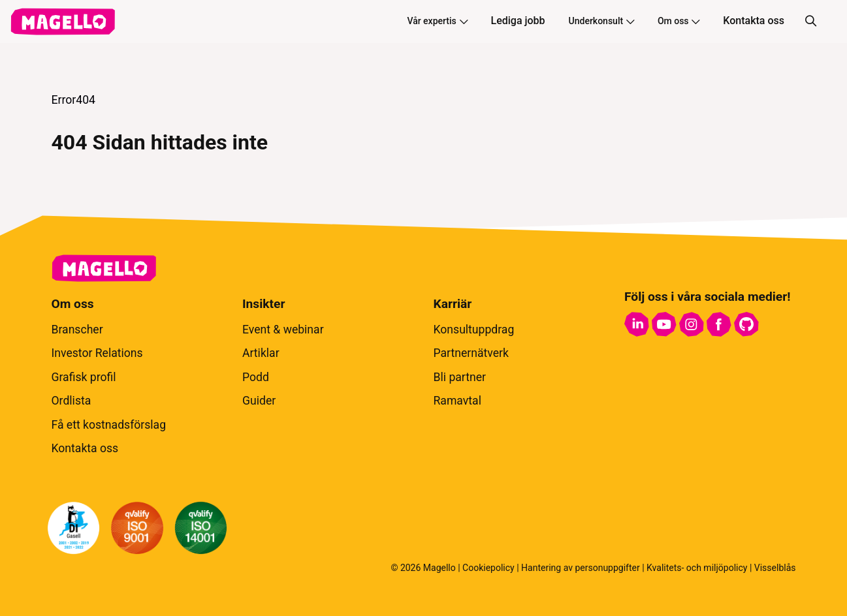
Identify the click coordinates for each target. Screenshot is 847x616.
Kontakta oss (754, 21)
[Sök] (810, 22)
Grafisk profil (84, 377)
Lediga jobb (518, 21)
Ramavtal (457, 401)
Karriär (453, 304)
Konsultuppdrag (474, 330)
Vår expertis (437, 21)
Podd (256, 377)
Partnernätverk (471, 353)
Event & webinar (283, 330)
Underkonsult (601, 21)
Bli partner (460, 377)
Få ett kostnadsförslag (109, 425)
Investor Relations (97, 353)
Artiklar (261, 353)
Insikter (264, 304)
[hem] (63, 22)
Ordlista (72, 401)
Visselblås (775, 568)
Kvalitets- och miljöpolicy (697, 568)
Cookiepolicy (488, 568)
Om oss (679, 21)
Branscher (77, 330)
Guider (259, 401)
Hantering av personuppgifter (581, 568)
